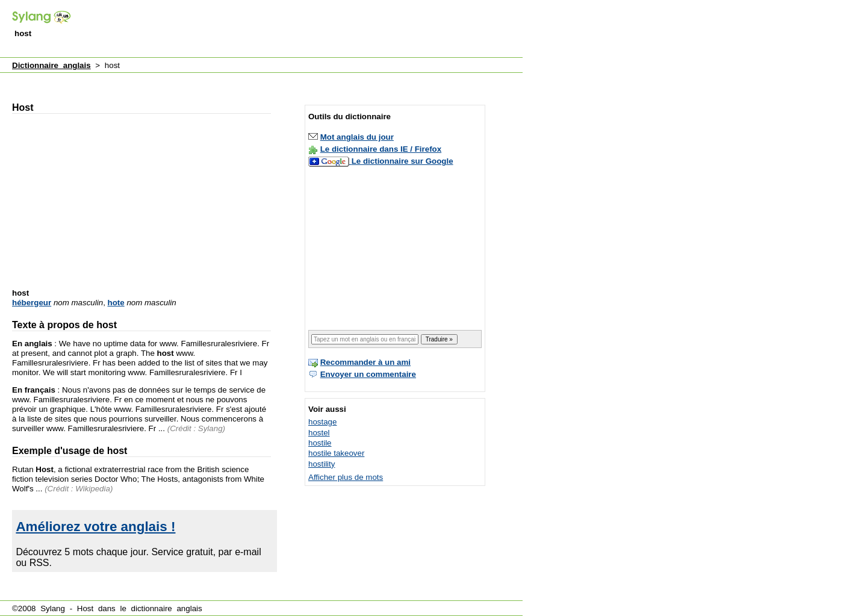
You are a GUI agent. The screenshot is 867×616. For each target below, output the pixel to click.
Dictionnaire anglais (51, 65)
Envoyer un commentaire (368, 374)
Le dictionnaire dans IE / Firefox (381, 149)
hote (116, 303)
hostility (322, 464)
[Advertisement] (303, 30)
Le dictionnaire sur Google (402, 161)
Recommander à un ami (365, 362)
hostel (319, 433)
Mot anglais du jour (357, 137)
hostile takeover (336, 453)
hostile (320, 443)
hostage (322, 422)
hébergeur (32, 303)
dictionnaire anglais (167, 608)
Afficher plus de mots (346, 477)
